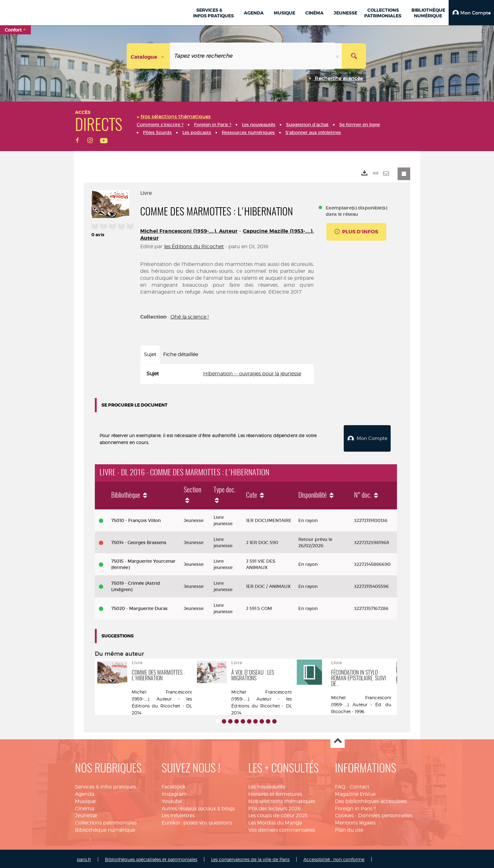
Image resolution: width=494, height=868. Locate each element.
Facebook (174, 785)
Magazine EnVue (355, 792)
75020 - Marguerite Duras (139, 607)
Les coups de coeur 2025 (278, 814)
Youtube (172, 800)
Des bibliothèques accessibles (371, 800)
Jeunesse (86, 814)
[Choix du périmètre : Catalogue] (148, 56)
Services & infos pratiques (106, 785)
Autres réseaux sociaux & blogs (198, 807)
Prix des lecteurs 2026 (275, 807)
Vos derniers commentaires (282, 828)
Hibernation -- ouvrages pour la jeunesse (252, 374)
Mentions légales (355, 821)
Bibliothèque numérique (105, 828)
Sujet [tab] (150, 354)
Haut (338, 739)
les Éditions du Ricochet (194, 246)
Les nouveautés (267, 785)
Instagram (174, 792)
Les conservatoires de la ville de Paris (250, 858)
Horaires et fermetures (275, 792)
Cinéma (85, 807)
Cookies (344, 814)
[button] (471, 13)
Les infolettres (178, 814)
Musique (85, 800)
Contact (359, 785)
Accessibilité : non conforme (334, 858)
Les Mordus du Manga (275, 821)
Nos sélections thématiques (282, 800)
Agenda (85, 792)
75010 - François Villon (136, 519)
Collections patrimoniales (106, 821)
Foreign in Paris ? (355, 807)
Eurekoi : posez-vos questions (197, 821)
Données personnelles (385, 814)
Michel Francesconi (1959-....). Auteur (189, 231)
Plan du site (349, 828)
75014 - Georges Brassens (139, 541)
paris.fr (84, 858)
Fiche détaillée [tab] (181, 354)
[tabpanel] (227, 374)
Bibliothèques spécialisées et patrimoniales (151, 858)
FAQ (340, 785)
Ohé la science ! (190, 317)
